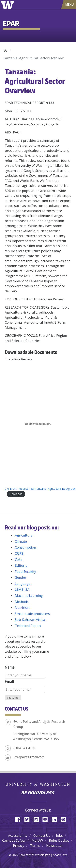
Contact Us (42, 835)
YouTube (47, 819)
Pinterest (65, 819)
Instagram (38, 819)
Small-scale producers (32, 614)
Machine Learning (29, 595)
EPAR (5, 49)
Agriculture (24, 535)
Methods (22, 602)
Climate (21, 541)
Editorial (22, 565)
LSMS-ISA (22, 589)
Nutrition (22, 608)
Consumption (25, 547)
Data (19, 559)
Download (16, 494)
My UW (37, 840)
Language (23, 583)
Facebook (19, 819)
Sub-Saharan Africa (30, 620)
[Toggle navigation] (70, 4)
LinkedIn (56, 819)
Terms (35, 845)
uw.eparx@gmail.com (29, 757)
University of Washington (8, 4)
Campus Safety (14, 840)
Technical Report (28, 626)
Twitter (28, 819)
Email (9, 682)
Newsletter (55, 845)
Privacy (19, 845)
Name (10, 667)
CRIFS (19, 553)
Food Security (25, 571)
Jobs (59, 835)
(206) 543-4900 (24, 748)
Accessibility (18, 835)
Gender (21, 577)
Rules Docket (59, 840)
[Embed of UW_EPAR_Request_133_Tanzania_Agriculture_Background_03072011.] (38, 424)
